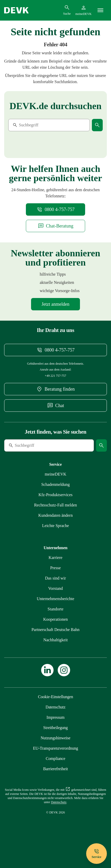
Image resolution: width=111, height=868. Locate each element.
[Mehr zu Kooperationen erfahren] (55, 619)
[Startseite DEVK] (16, 10)
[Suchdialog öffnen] (67, 10)
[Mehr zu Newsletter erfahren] (55, 304)
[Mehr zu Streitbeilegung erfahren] (55, 728)
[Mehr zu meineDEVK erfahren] (56, 474)
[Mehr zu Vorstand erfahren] (55, 588)
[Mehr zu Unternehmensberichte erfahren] (55, 599)
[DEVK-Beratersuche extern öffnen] (55, 389)
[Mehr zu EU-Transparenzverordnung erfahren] (55, 748)
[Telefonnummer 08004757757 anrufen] (56, 209)
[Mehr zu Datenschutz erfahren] (55, 707)
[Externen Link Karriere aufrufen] (55, 558)
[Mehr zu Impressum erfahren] (55, 717)
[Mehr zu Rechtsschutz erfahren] (56, 505)
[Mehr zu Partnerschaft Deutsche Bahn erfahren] (56, 630)
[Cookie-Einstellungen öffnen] (56, 697)
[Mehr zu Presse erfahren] (55, 568)
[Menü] (100, 10)
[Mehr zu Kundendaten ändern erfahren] (55, 515)
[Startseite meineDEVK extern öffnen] (83, 10)
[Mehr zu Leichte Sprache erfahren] (56, 526)
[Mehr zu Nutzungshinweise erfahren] (55, 738)
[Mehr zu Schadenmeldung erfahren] (55, 484)
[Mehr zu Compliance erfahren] (55, 759)
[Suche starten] (97, 125)
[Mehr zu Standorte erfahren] (55, 609)
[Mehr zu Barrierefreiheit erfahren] (55, 769)
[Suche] (44, 125)
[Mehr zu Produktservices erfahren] (56, 495)
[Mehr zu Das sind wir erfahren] (55, 578)
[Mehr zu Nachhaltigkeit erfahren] (55, 640)
